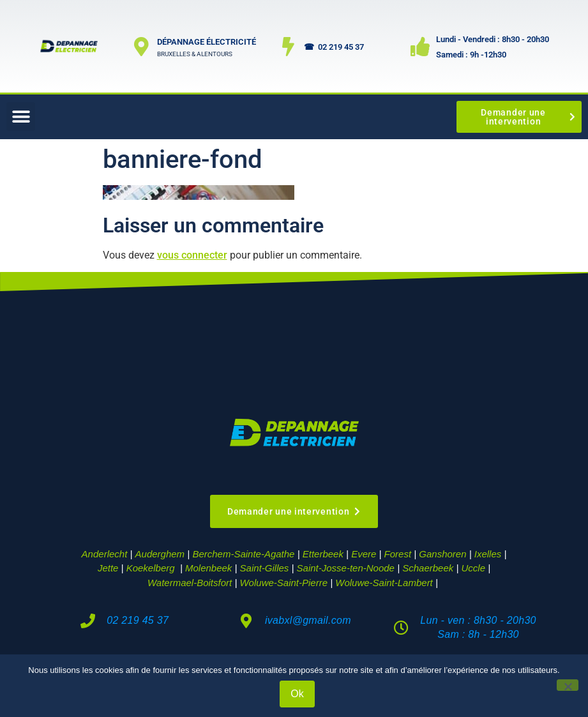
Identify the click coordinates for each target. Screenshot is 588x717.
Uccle (474, 568)
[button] (21, 117)
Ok (297, 694)
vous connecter (192, 255)
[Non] (568, 685)
